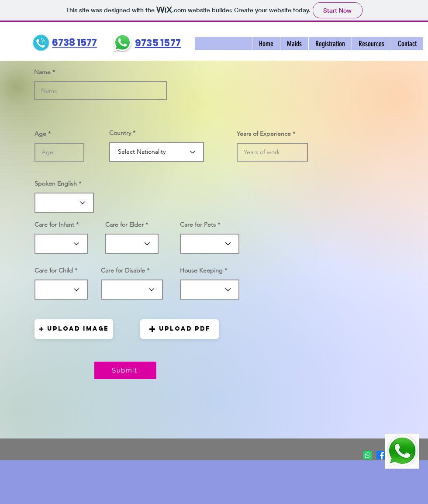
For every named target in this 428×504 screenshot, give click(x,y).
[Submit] (125, 370)
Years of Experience (264, 134)
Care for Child (54, 270)
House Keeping (201, 270)
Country (120, 133)
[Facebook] (381, 455)
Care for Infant (54, 224)
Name (42, 72)
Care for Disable (123, 270)
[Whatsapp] (368, 455)
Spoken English (56, 183)
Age (40, 134)
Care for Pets (198, 224)
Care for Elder (124, 224)
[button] (294, 44)
